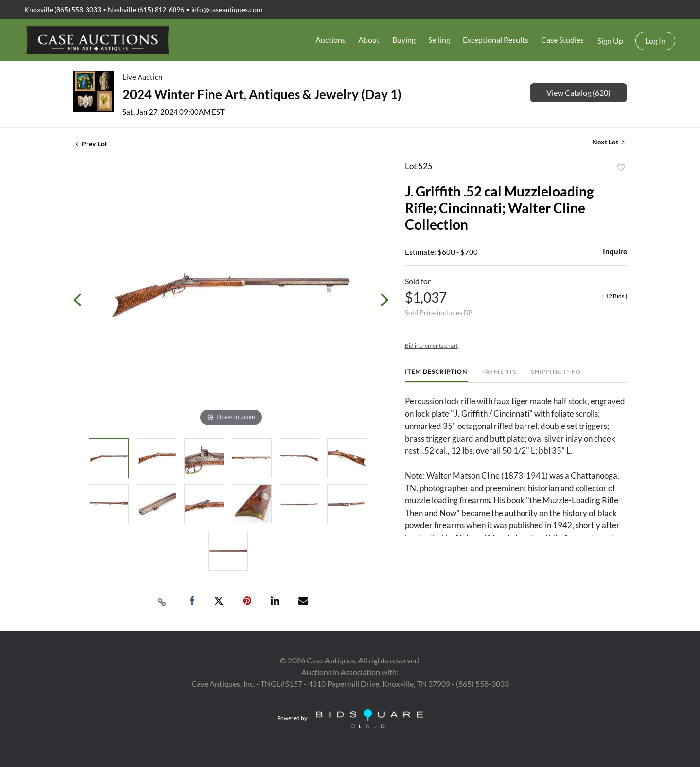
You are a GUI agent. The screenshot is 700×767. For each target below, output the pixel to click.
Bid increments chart (431, 346)
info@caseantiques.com (227, 9)
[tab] (436, 375)
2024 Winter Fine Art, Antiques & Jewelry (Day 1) (262, 94)
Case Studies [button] (562, 40)
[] (615, 296)
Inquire (615, 251)
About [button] (369, 40)
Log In (655, 41)
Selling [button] (439, 40)
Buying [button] (404, 40)
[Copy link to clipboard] (162, 601)
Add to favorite (621, 168)
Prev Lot (91, 144)
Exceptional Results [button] (496, 40)
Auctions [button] (331, 40)
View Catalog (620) (578, 93)
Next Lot (608, 142)
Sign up (610, 41)
